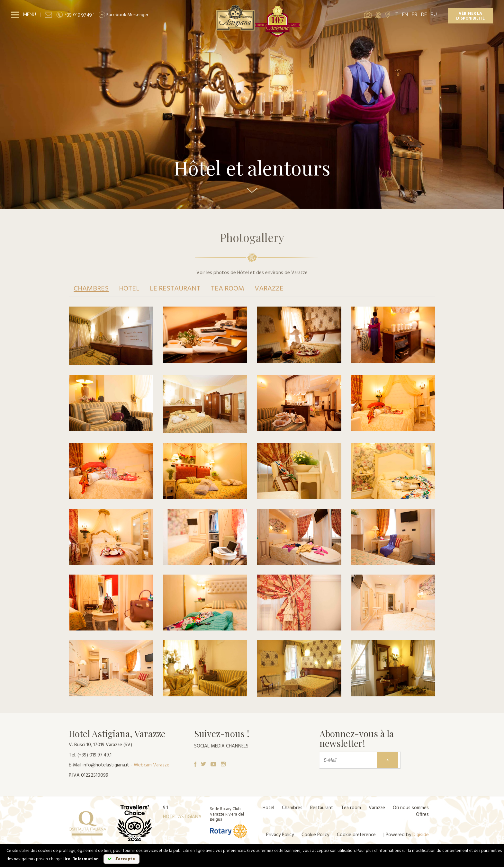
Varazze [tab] (269, 289)
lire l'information (81, 859)
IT (396, 14)
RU (434, 14)
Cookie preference (356, 835)
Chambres (292, 808)
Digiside (421, 835)
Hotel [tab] (129, 289)
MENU (30, 14)
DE (424, 14)
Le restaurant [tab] (175, 289)
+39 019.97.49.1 (75, 14)
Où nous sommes (411, 808)
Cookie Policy (315, 835)
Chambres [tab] (91, 289)
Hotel (268, 808)
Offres (422, 815)
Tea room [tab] (228, 289)
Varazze (377, 808)
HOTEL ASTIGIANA (182, 817)
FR (414, 14)
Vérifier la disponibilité (470, 16)
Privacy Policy (280, 835)
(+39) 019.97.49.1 (94, 755)
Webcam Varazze (152, 765)
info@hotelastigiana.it (106, 765)
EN (405, 14)
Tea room (351, 808)
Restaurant (322, 808)
